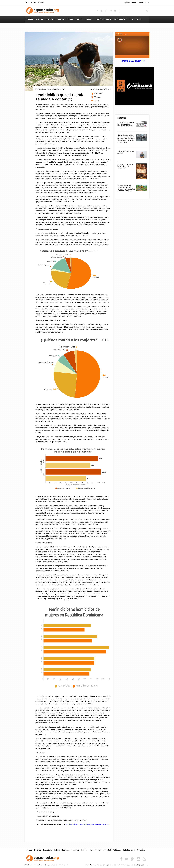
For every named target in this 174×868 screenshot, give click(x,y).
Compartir (98, 94)
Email (97, 100)
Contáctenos (144, 2)
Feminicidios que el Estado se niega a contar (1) (60, 97)
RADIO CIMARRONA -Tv (133, 61)
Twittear (97, 97)
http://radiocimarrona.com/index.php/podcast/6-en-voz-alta (87, 824)
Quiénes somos (130, 2)
